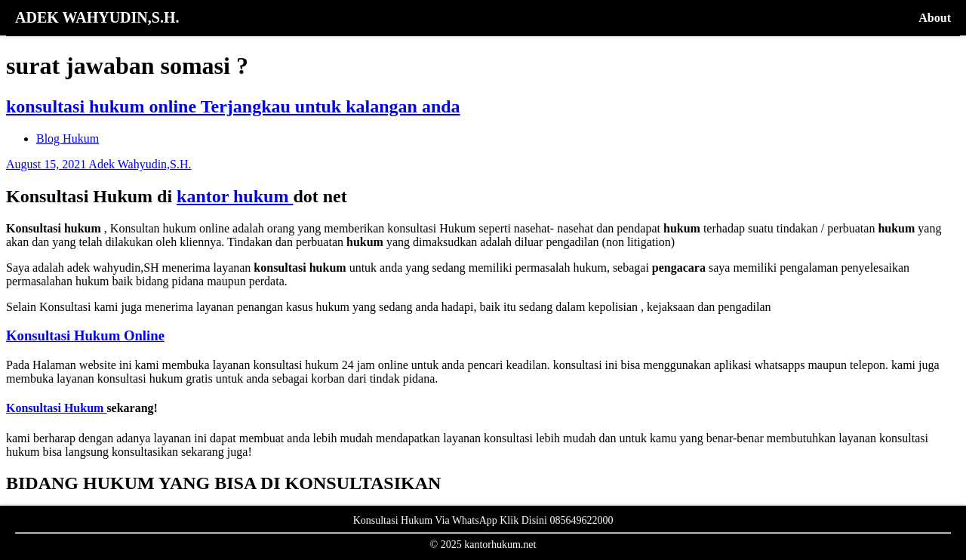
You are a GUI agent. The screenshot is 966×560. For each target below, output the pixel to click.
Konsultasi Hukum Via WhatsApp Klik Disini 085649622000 (483, 520)
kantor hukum (235, 196)
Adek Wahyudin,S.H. (140, 164)
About (935, 18)
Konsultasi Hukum (56, 408)
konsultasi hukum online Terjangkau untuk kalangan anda (233, 106)
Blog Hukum (68, 138)
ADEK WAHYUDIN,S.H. (97, 17)
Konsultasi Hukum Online (85, 335)
